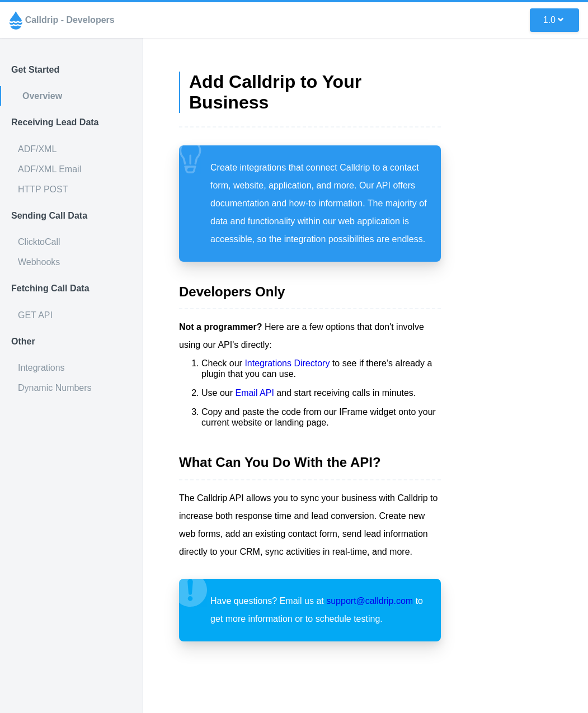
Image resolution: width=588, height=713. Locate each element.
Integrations (41, 368)
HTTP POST (43, 189)
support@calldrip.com (370, 601)
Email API (254, 393)
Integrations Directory (287, 363)
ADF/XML (37, 149)
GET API (35, 315)
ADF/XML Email (50, 169)
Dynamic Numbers (55, 388)
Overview (42, 96)
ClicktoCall (39, 242)
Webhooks (39, 262)
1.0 (553, 20)
